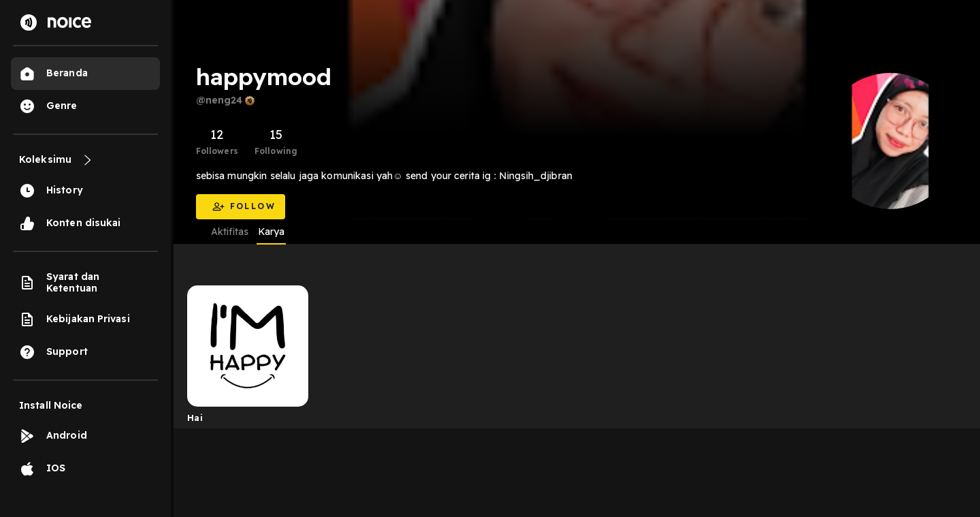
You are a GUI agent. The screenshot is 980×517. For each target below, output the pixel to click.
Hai (195, 418)
